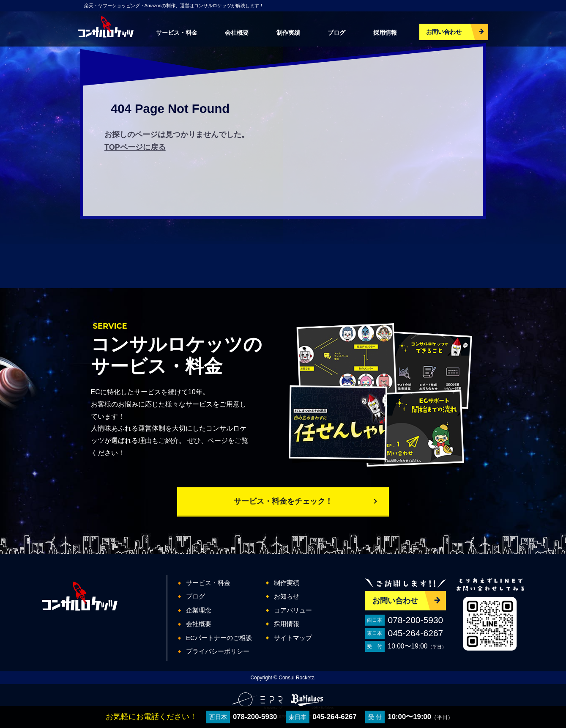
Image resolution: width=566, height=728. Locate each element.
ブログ (336, 33)
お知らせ (287, 596)
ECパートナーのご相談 (219, 638)
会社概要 (237, 33)
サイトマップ (293, 638)
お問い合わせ (444, 32)
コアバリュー (293, 610)
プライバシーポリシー (218, 651)
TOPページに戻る (135, 147)
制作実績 (288, 33)
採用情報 (385, 33)
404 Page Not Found (170, 109)
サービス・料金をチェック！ (283, 501)
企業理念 (199, 610)
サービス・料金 (177, 33)
